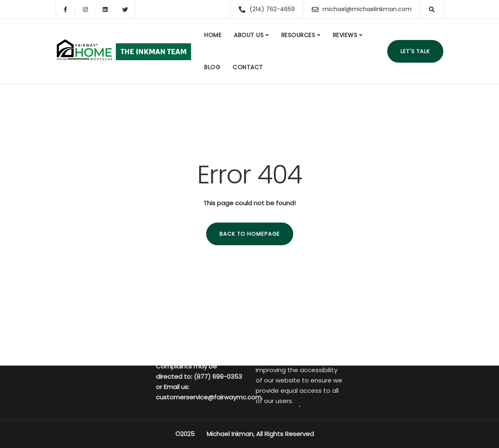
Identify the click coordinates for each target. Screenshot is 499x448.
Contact (248, 67)
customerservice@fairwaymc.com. (209, 397)
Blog (212, 67)
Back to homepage (250, 234)
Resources (298, 35)
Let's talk (415, 51)
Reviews (345, 35)
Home (213, 35)
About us (249, 35)
